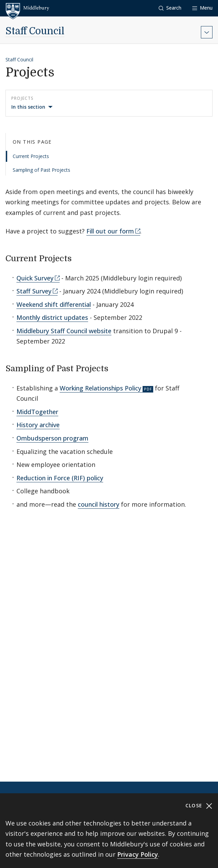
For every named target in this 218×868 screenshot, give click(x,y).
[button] (170, 8)
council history (99, 504)
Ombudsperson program (52, 438)
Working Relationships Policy (100, 388)
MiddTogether (37, 412)
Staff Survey (34, 291)
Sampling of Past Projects (41, 170)
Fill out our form (110, 231)
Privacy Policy (138, 854)
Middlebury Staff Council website (64, 331)
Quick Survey (35, 278)
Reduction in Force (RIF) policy (60, 478)
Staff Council (35, 31)
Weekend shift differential (54, 304)
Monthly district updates (52, 317)
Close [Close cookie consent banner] (199, 806)
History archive (38, 425)
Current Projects (31, 156)
